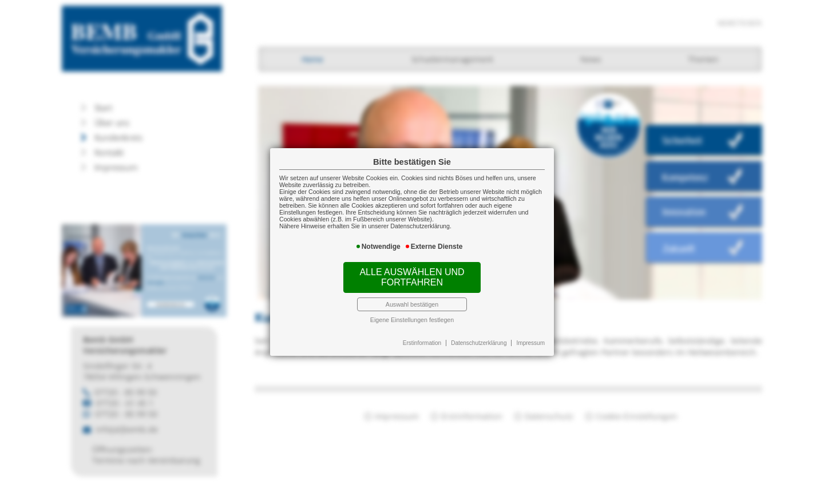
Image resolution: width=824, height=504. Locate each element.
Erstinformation (422, 343)
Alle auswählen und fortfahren (412, 277)
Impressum (531, 343)
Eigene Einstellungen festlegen (412, 320)
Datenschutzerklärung (479, 343)
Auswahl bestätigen (412, 304)
